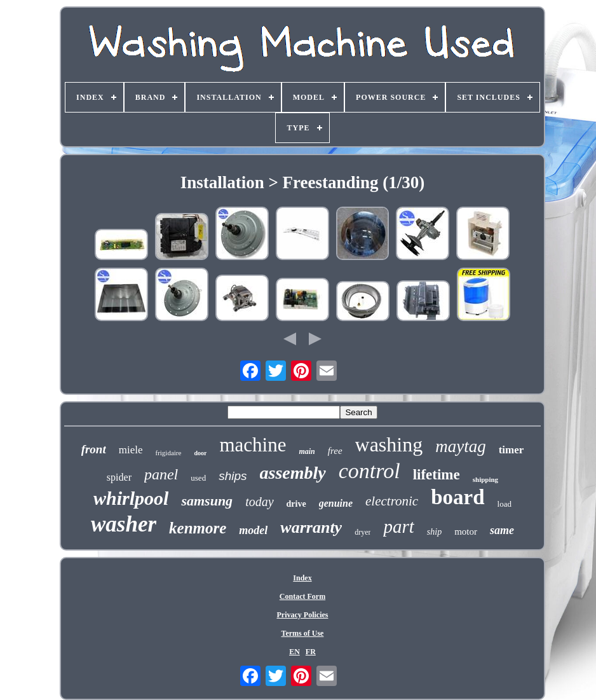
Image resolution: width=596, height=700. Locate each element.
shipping (485, 479)
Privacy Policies (302, 615)
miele (131, 450)
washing (389, 444)
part (398, 526)
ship (434, 532)
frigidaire (168, 453)
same (502, 530)
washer (124, 524)
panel (161, 474)
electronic (392, 501)
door (200, 453)
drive (296, 504)
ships (233, 476)
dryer (362, 532)
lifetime (437, 475)
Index (302, 578)
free (335, 451)
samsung (207, 501)
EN (295, 652)
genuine (336, 503)
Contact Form (302, 596)
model (253, 530)
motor (466, 532)
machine (253, 445)
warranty (311, 527)
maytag (460, 446)
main (307, 451)
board (457, 497)
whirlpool (131, 498)
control (369, 471)
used (198, 478)
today (259, 502)
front (94, 449)
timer (511, 450)
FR (311, 652)
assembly (293, 473)
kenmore (198, 528)
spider (119, 477)
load (505, 504)
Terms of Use (303, 633)
